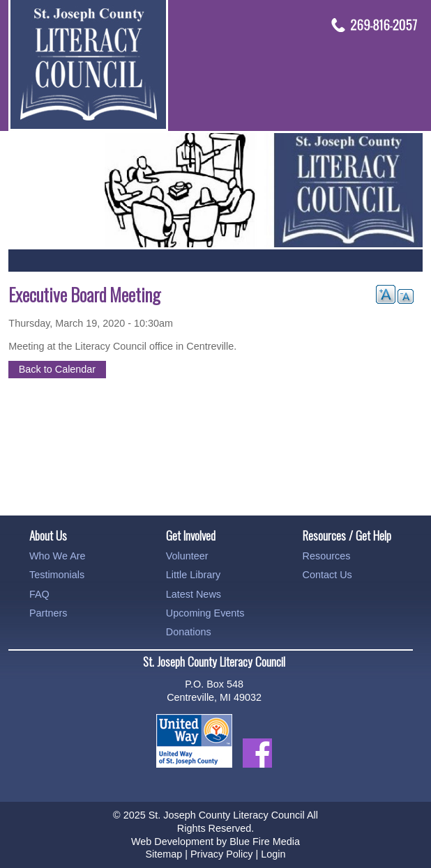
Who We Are (58, 556)
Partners (48, 613)
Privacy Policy (222, 854)
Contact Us (327, 575)
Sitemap (164, 854)
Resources (327, 556)
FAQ (39, 594)
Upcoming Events (205, 613)
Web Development (172, 842)
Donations (189, 632)
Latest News (194, 594)
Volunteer (187, 556)
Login (273, 854)
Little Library (193, 575)
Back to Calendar (57, 369)
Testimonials (57, 575)
